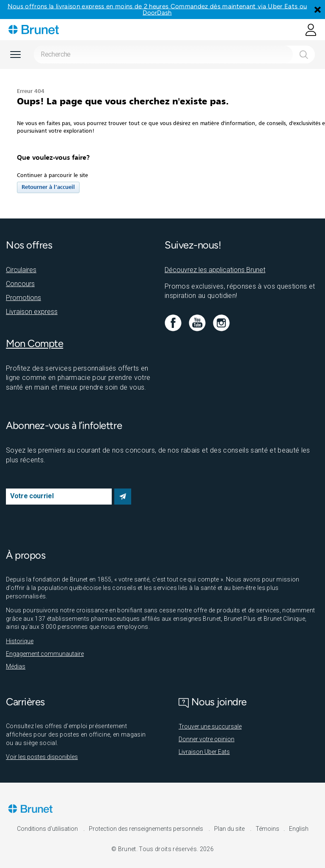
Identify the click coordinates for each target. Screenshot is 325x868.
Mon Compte (34, 343)
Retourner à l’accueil (48, 187)
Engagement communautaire (45, 654)
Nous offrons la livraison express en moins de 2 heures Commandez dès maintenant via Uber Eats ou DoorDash (157, 10)
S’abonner (123, 497)
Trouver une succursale (210, 726)
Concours (20, 284)
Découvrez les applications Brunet (215, 270)
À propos (26, 555)
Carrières (25, 702)
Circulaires (21, 270)
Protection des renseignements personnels (147, 829)
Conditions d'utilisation (48, 829)
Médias (16, 666)
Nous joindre (213, 702)
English (299, 829)
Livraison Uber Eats (204, 752)
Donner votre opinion (207, 739)
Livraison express (32, 312)
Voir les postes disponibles (42, 757)
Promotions (23, 298)
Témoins (267, 829)
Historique (20, 641)
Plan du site (230, 829)
